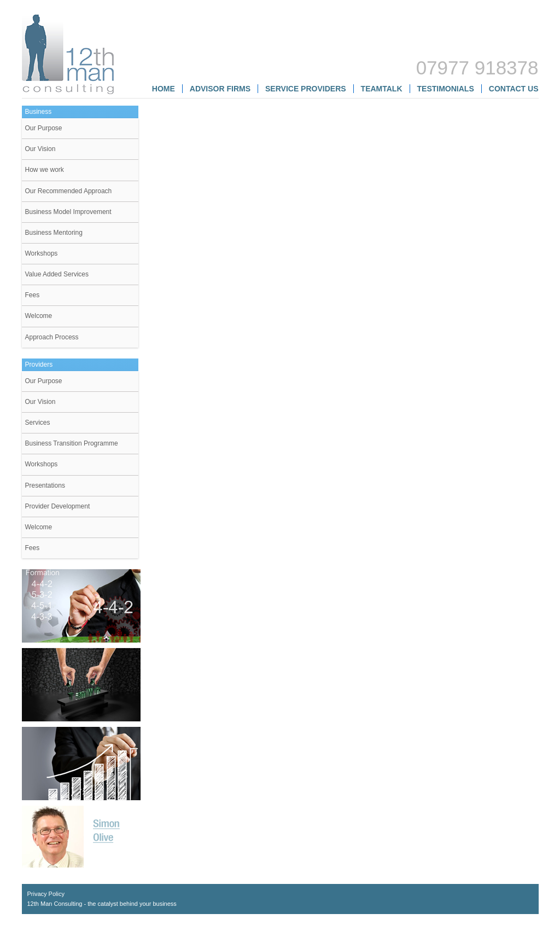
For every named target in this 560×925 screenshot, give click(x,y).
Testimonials (446, 89)
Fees (33, 295)
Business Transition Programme (72, 443)
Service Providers (306, 89)
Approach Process (52, 337)
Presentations (45, 485)
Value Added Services (57, 274)
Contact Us (514, 89)
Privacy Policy (46, 894)
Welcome (39, 316)
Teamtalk (382, 89)
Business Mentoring (54, 233)
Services (38, 423)
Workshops (42, 253)
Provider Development (58, 506)
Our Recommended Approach (69, 191)
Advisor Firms (220, 89)
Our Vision (40, 149)
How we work (45, 170)
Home (164, 89)
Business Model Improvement (68, 212)
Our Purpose (44, 128)
